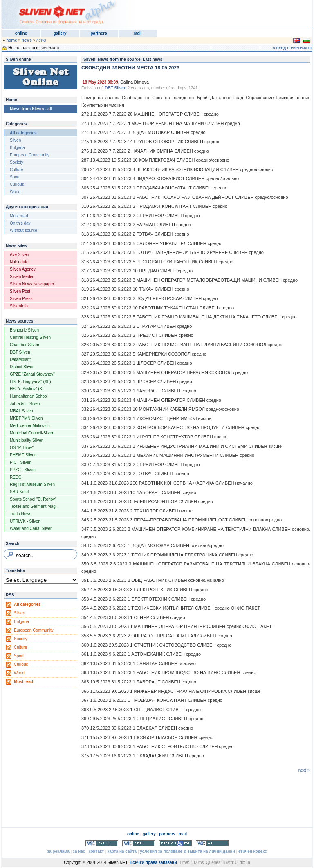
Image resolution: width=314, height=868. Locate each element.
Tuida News (20, 514)
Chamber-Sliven (25, 345)
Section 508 (175, 843)
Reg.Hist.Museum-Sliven (32, 484)
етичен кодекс (253, 851)
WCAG (212, 843)
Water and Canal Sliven (31, 529)
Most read (19, 216)
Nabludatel (20, 262)
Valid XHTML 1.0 (102, 843)
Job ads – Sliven (25, 404)
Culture (16, 170)
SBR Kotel (19, 492)
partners (99, 33)
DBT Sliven (20, 352)
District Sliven (22, 367)
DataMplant (20, 359)
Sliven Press (21, 299)
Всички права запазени (153, 862)
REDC (16, 477)
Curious (17, 184)
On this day (20, 223)
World (15, 192)
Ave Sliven (19, 255)
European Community (30, 155)
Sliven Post (20, 291)
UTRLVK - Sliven (25, 521)
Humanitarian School (29, 396)
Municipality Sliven (27, 440)
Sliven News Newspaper (32, 284)
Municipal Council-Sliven (32, 433)
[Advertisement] (212, 12)
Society (17, 162)
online (21, 33)
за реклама (58, 851)
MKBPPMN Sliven (26, 418)
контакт (96, 851)
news (27, 40)
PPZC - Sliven (23, 470)
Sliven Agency (23, 269)
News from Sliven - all (31, 109)
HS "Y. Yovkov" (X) (27, 389)
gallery (60, 33)
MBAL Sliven (21, 411)
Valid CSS (139, 843)
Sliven (15, 140)
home (12, 40)
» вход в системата (292, 48)
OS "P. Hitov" (22, 448)
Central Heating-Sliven (30, 337)
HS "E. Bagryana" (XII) (30, 382)
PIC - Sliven (21, 462)
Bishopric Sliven (24, 330)
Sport (15, 177)
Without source (24, 230)
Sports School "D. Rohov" (33, 499)
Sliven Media (21, 277)
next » (304, 770)
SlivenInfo (19, 306)
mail (137, 33)
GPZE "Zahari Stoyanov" (32, 374)
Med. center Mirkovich (30, 426)
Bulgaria (17, 148)
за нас (79, 851)
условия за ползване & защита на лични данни (187, 851)
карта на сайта (122, 851)
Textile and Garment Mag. (33, 506)
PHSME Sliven (23, 455)
